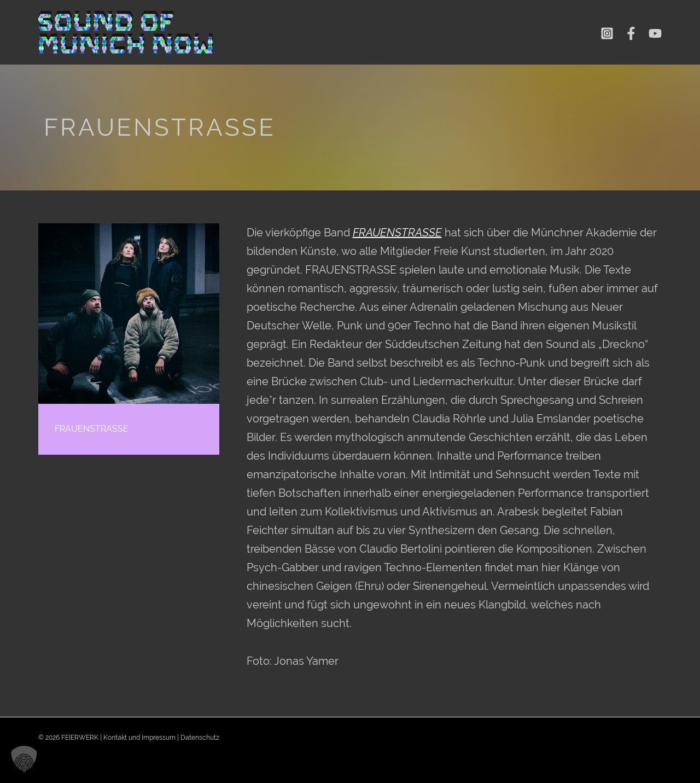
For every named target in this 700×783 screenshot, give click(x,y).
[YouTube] (655, 33)
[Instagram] (607, 33)
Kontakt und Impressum (139, 738)
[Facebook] (631, 33)
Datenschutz (200, 738)
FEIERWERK (80, 738)
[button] (24, 759)
